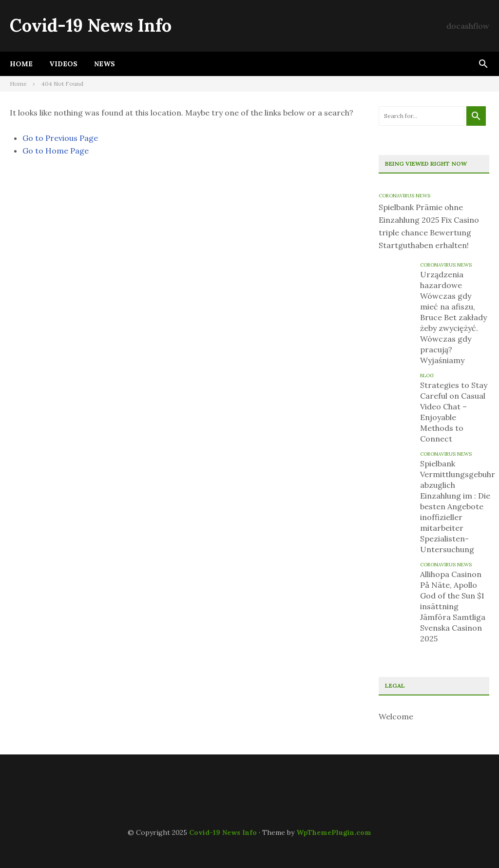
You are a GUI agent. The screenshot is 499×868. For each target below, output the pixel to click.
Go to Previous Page (60, 138)
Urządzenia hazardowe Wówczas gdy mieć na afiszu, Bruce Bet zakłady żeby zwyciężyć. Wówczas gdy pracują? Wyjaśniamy (453, 317)
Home (21, 64)
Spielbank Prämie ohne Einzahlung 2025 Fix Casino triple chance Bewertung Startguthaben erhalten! (429, 226)
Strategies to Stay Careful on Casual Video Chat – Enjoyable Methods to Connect (454, 412)
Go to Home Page (56, 151)
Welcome (396, 716)
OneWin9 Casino (37, 791)
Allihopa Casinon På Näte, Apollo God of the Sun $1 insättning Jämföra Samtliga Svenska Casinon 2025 (453, 606)
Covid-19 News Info (91, 25)
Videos (63, 64)
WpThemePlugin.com (334, 832)
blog (427, 376)
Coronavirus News (404, 196)
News (105, 64)
